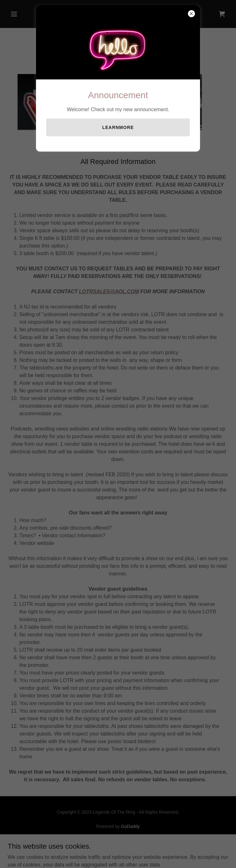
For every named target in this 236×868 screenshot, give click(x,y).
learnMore (118, 127)
